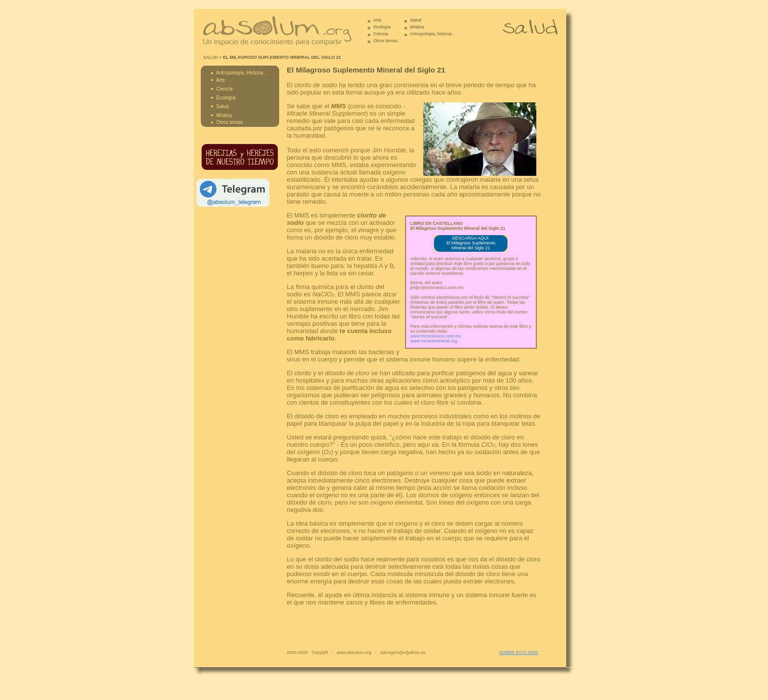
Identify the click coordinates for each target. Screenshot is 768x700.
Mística (417, 27)
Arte (377, 20)
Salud (416, 20)
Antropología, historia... (432, 34)
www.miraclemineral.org (434, 341)
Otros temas (386, 41)
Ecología (382, 27)
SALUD (211, 57)
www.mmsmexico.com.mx (436, 336)
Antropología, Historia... (242, 73)
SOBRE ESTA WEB (518, 652)
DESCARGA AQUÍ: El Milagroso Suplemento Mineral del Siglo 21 (471, 243)
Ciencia (381, 34)
